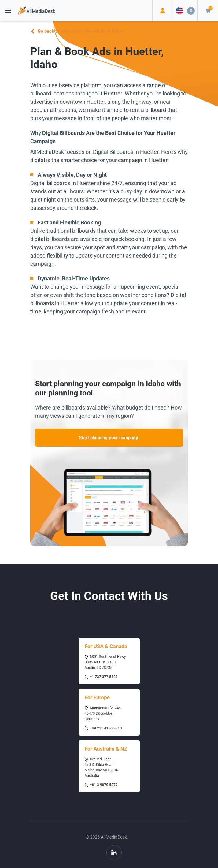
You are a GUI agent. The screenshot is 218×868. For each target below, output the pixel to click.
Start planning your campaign (109, 438)
